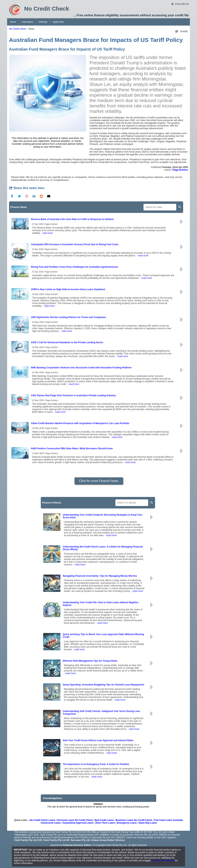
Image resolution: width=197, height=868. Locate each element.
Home (13, 22)
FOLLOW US (180, 4)
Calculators (27, 22)
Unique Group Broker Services (108, 840)
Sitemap (43, 22)
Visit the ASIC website (163, 861)
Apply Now (58, 22)
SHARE (182, 32)
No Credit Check (18, 29)
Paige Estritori (180, 170)
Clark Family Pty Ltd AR (56, 840)
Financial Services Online (77, 845)
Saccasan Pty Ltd (80, 840)
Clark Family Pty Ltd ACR (28, 840)
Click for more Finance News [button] (99, 481)
